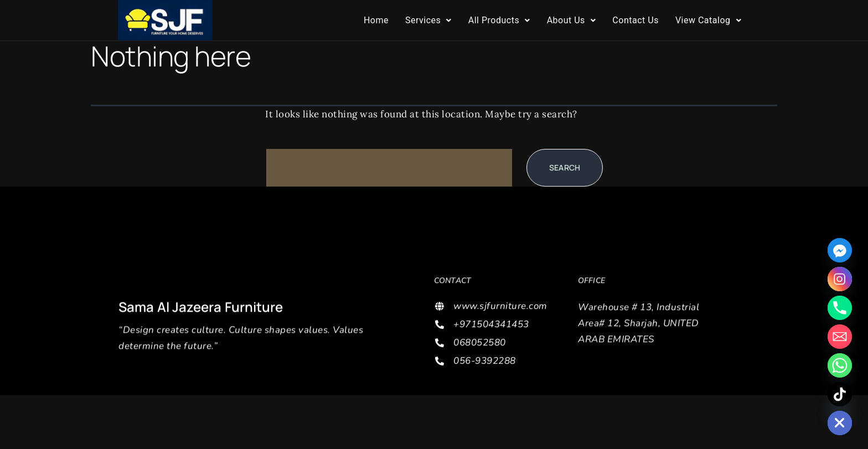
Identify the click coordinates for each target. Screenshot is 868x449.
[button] (428, 20)
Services (428, 20)
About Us (572, 20)
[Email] (840, 337)
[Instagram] (840, 279)
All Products (499, 20)
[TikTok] (840, 394)
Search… (286, 138)
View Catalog (708, 20)
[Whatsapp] (840, 365)
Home (376, 20)
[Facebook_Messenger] (840, 250)
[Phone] (840, 308)
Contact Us (635, 20)
